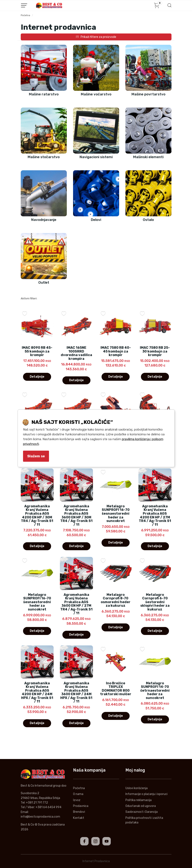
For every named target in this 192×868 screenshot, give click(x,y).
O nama (78, 794)
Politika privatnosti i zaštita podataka (144, 820)
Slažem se (36, 456)
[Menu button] (24, 5)
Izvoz (77, 800)
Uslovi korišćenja (137, 788)
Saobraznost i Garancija (142, 812)
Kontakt (79, 818)
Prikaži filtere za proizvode (96, 37)
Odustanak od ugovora (141, 806)
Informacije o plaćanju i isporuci (146, 794)
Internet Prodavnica (96, 861)
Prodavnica (81, 806)
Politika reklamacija (139, 800)
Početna (25, 15)
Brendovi (79, 812)
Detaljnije (37, 377)
